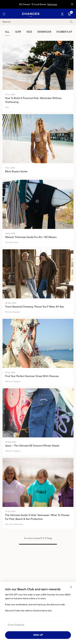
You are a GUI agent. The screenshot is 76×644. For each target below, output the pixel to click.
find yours (52, 4)
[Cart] (70, 14)
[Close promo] (72, 4)
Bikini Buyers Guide (16, 171)
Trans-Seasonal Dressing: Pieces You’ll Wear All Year (35, 307)
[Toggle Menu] (4, 14)
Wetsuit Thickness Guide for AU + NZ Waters (31, 237)
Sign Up (38, 635)
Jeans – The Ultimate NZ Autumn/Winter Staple (32, 446)
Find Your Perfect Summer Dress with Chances (32, 376)
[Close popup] (71, 587)
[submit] (71, 22)
